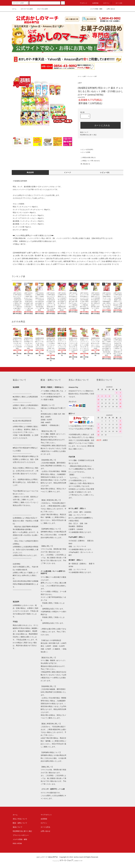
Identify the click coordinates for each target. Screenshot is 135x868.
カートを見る (45, 827)
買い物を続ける (84, 164)
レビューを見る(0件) (85, 149)
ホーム (14, 9)
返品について (84, 132)
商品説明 (30, 172)
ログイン (105, 3)
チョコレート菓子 (92, 76)
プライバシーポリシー (21, 835)
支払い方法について (20, 819)
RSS (14, 843)
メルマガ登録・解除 (95, 9)
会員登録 (94, 3)
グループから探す (41, 9)
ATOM (20, 843)
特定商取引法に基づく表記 (88, 135)
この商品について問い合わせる (89, 161)
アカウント (82, 3)
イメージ (68, 172)
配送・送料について (20, 823)
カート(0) (118, 3)
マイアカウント (46, 815)
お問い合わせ (109, 9)
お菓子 (85, 76)
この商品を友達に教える (87, 157)
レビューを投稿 (84, 152)
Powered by (67, 861)
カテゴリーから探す (25, 9)
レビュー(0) (105, 172)
